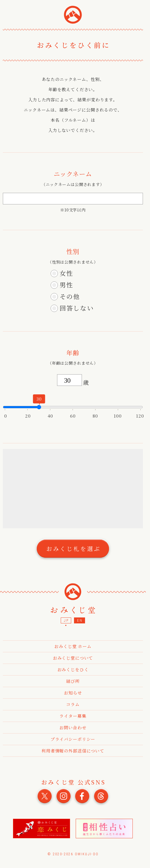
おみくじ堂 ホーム (73, 646)
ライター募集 (73, 716)
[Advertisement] (75, 489)
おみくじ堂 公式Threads (101, 796)
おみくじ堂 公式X (45, 796)
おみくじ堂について (73, 658)
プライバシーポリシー (73, 739)
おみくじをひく (73, 669)
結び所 (73, 681)
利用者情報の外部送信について (73, 751)
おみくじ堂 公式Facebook (82, 796)
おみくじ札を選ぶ (73, 549)
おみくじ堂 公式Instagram (64, 796)
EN (80, 621)
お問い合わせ (73, 727)
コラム (73, 704)
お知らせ (73, 693)
